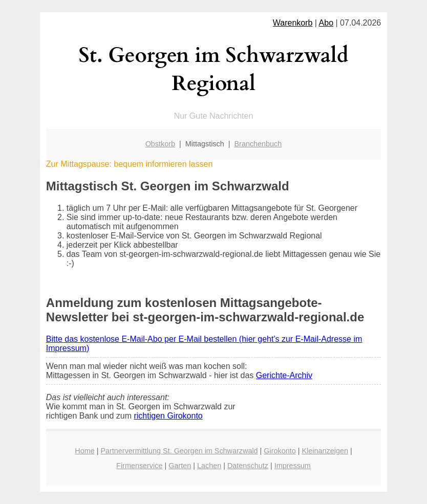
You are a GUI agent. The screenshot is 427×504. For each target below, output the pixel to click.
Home (84, 451)
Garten (180, 466)
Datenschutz (248, 466)
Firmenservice (139, 466)
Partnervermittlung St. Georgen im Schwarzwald (179, 451)
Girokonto (280, 451)
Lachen (209, 466)
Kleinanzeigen (325, 451)
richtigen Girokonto (168, 416)
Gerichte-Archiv (284, 375)
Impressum (293, 466)
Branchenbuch (258, 144)
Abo (326, 23)
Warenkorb (293, 23)
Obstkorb (160, 144)
